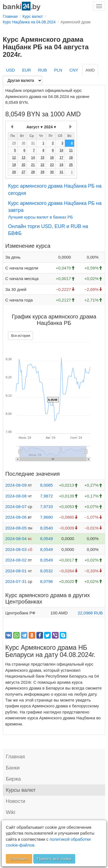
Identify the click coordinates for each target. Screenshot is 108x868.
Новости (16, 801)
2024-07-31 (16, 581)
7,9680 (46, 517)
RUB (42, 70)
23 (52, 165)
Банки (13, 768)
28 (33, 172)
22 (42, 165)
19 (14, 165)
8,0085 (46, 485)
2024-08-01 (16, 571)
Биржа (13, 779)
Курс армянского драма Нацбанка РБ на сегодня (55, 190)
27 (23, 172)
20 (23, 165)
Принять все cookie (54, 859)
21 (33, 165)
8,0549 (46, 539)
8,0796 (46, 581)
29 (14, 143)
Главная (15, 757)
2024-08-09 (16, 485)
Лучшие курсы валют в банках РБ (41, 217)
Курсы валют (21, 790)
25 (71, 165)
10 (61, 150)
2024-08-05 (16, 528)
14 (33, 158)
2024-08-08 (16, 496)
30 (23, 143)
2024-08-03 (16, 549)
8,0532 (46, 571)
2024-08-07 (16, 507)
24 (61, 165)
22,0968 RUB (90, 613)
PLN (58, 70)
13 (23, 158)
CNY (74, 70)
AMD (90, 70)
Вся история (21, 336)
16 (52, 158)
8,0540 (46, 528)
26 (14, 172)
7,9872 (46, 496)
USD (11, 70)
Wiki (11, 812)
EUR (27, 70)
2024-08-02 (16, 560)
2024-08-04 (16, 539)
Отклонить (19, 859)
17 (61, 158)
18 (71, 158)
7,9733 (46, 507)
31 (33, 143)
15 (42, 158)
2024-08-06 (16, 517)
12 (14, 158)
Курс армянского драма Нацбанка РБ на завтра (55, 207)
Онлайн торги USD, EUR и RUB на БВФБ (48, 230)
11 (71, 150)
